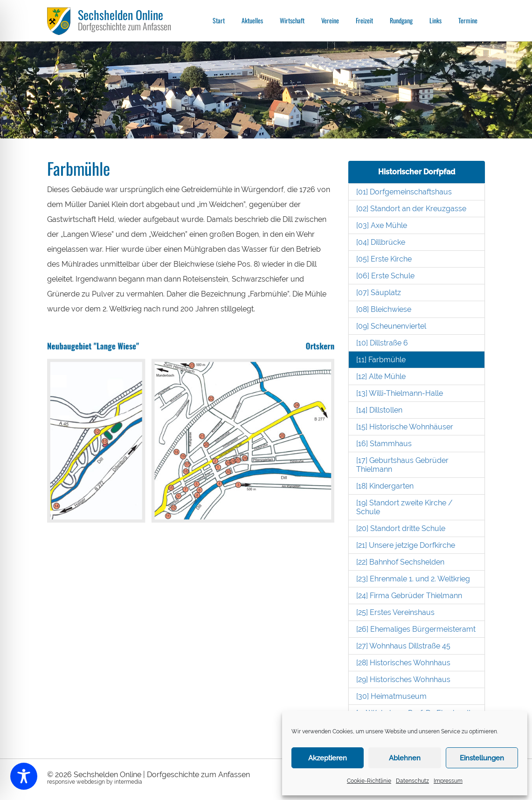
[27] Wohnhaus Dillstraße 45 (403, 646)
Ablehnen (405, 758)
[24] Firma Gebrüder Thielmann (409, 596)
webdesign (91, 782)
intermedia (128, 782)
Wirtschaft (292, 20)
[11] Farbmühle (381, 360)
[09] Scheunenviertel (391, 326)
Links (435, 20)
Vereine (330, 20)
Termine (468, 20)
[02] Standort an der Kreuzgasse (411, 209)
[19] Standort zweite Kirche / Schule (404, 507)
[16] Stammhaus (384, 444)
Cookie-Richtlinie (369, 781)
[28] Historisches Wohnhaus (403, 663)
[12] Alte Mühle (381, 376)
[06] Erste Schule (385, 276)
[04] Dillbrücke (381, 242)
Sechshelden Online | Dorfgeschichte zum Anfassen (162, 775)
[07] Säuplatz (379, 293)
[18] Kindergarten (385, 486)
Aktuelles (252, 20)
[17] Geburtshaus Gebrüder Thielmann (402, 465)
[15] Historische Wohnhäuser (405, 427)
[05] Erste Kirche (384, 259)
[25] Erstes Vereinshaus (395, 612)
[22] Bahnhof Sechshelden (400, 562)
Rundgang (401, 20)
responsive (61, 782)
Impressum (448, 781)
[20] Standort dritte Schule (401, 528)
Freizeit (364, 20)
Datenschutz (412, 781)
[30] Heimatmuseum (391, 696)
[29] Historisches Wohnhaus (403, 679)
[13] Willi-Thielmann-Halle (400, 393)
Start (219, 20)
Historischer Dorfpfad (417, 172)
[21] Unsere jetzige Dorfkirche (406, 545)
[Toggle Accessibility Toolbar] (24, 776)
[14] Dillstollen (379, 410)
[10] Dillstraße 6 (382, 343)
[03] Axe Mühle (382, 225)
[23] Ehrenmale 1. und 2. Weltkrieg (413, 579)
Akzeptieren (328, 758)
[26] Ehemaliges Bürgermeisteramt (416, 629)
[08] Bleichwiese (384, 309)
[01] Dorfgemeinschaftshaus (404, 192)
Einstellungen (482, 758)
